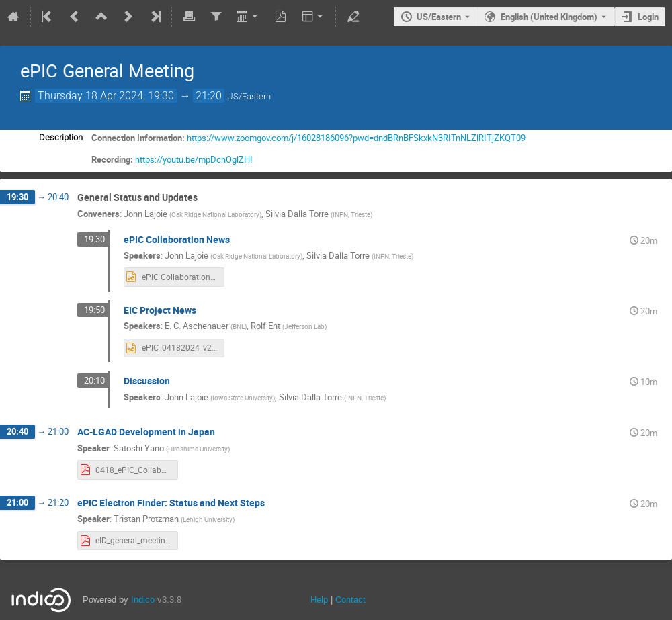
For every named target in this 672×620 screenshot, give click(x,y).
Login (648, 17)
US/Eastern (439, 17)
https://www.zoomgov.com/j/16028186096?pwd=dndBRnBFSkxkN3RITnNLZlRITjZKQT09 (356, 138)
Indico (143, 600)
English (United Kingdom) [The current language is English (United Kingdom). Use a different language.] (549, 17)
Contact (350, 600)
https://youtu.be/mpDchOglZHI (194, 159)
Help (319, 600)
